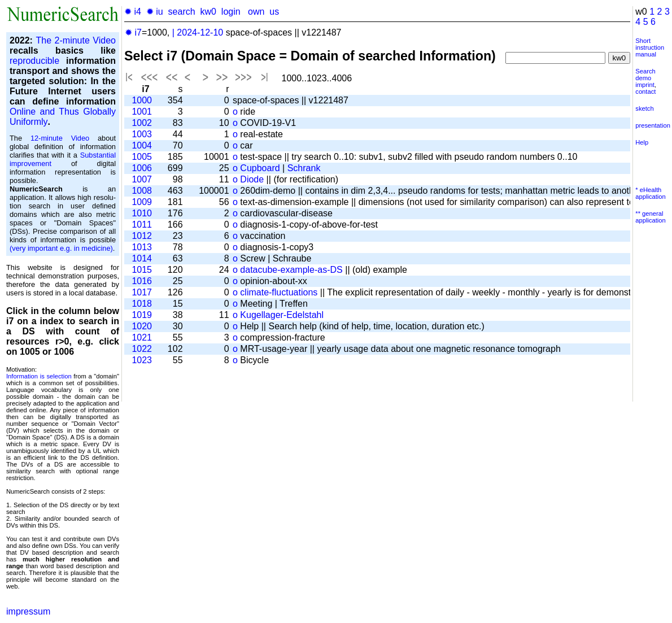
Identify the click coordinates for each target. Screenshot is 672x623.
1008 (142, 191)
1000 (142, 100)
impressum (28, 611)
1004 (142, 145)
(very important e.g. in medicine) (61, 248)
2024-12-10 (200, 32)
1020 (142, 326)
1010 (142, 213)
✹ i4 (133, 12)
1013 (142, 247)
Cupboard (260, 168)
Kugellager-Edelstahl (282, 315)
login (231, 12)
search (182, 12)
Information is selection (39, 376)
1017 (142, 292)
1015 (142, 270)
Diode (252, 179)
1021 (142, 337)
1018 (142, 304)
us (274, 12)
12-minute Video (60, 138)
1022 (142, 349)
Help (642, 142)
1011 (142, 225)
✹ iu (155, 12)
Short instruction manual (650, 47)
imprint (645, 85)
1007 (142, 179)
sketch (644, 108)
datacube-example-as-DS (291, 270)
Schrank (304, 168)
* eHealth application (651, 193)
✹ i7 (133, 32)
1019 (142, 315)
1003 (142, 134)
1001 (142, 112)
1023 (142, 360)
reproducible (34, 61)
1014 (142, 258)
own (256, 12)
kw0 (208, 12)
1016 (142, 281)
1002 (142, 123)
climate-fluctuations (279, 292)
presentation (653, 125)
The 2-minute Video (76, 40)
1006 (142, 168)
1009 (142, 202)
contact (645, 92)
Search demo (645, 75)
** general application (651, 217)
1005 (142, 157)
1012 (142, 236)
